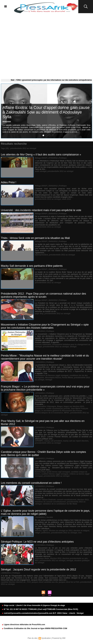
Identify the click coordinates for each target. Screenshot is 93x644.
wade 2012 (66, 199)
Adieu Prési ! (9, 182)
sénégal (73, 347)
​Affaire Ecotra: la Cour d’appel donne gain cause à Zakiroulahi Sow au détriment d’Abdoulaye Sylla (46, 112)
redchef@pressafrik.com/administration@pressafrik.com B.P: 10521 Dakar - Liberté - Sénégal (43, 613)
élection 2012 (83, 500)
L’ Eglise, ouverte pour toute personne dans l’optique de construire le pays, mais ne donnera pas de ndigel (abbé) (46, 512)
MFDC (67, 413)
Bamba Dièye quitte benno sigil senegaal (52, 472)
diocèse (38, 531)
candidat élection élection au (13, 582)
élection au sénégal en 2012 (61, 531)
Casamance (40, 409)
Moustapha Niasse (53, 378)
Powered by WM (59, 638)
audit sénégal (41, 171)
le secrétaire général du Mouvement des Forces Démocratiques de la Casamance (58, 412)
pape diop (39, 314)
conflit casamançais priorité (58, 409)
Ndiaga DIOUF (41, 158)
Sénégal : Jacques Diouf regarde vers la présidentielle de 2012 (38, 570)
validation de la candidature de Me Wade (60, 504)
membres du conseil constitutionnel (50, 502)
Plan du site (32, 638)
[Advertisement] (46, 45)
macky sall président (53, 441)
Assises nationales (43, 345)
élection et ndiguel (81, 531)
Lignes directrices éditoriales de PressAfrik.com (23, 625)
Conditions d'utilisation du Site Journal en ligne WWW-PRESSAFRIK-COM (34, 628)
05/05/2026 (7, 122)
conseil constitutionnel (67, 500)
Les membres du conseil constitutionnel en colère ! (31, 483)
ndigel (38, 533)
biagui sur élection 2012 (74, 406)
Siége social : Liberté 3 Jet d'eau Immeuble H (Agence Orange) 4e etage (33, 605)
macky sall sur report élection (76, 441)
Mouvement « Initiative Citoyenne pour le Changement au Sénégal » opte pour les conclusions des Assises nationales (45, 326)
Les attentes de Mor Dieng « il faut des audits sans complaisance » (41, 155)
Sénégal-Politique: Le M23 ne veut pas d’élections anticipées (37, 542)
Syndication (46, 638)
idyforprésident (41, 255)
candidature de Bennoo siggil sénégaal (52, 375)
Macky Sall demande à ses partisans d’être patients (32, 266)
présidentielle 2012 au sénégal (60, 171)
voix (80, 533)
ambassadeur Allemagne (46, 406)
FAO (29, 582)
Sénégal (49, 380)
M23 (37, 561)
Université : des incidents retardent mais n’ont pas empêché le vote (41, 210)
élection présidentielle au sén (75, 558)
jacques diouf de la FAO (69, 582)
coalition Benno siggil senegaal (55, 474)
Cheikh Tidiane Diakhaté (45, 500)
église (45, 531)
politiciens (46, 533)
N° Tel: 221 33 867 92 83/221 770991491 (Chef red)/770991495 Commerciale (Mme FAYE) (40, 609)
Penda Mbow (67, 378)
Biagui (60, 406)
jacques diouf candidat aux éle (45, 582)
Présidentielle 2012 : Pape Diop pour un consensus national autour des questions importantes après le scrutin (43, 295)
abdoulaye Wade (42, 558)
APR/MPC (39, 441)
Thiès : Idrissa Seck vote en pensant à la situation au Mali (35, 238)
